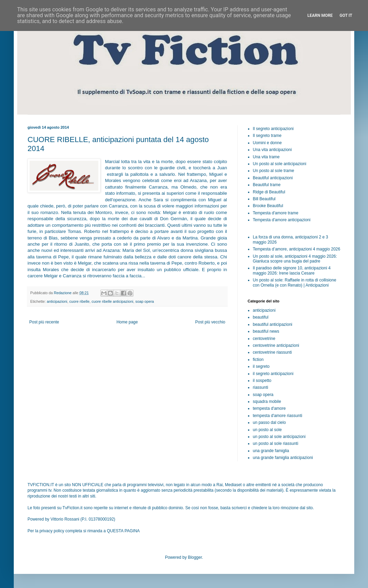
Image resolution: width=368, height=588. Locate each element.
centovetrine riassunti (272, 352)
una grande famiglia (271, 451)
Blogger (195, 557)
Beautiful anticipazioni (273, 178)
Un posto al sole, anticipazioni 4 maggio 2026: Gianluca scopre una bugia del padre (295, 259)
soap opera (145, 301)
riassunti (261, 387)
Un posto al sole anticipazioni (279, 164)
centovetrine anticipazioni (276, 345)
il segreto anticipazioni (273, 374)
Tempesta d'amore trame (275, 213)
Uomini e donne (267, 143)
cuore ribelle (79, 301)
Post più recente (44, 322)
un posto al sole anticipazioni (279, 437)
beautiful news (266, 331)
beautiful (261, 317)
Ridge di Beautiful (269, 192)
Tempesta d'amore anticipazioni (282, 220)
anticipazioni (57, 301)
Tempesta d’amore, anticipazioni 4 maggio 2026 (296, 249)
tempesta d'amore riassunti (278, 416)
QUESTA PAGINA (123, 531)
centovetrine (264, 339)
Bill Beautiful (264, 199)
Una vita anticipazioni (272, 150)
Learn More (320, 15)
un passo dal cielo (269, 423)
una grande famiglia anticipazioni (283, 458)
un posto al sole (267, 430)
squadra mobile (267, 402)
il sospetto (262, 381)
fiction (258, 360)
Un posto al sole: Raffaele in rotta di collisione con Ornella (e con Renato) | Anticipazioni (295, 282)
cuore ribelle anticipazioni (112, 301)
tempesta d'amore (269, 408)
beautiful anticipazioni (273, 324)
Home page (127, 322)
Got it (346, 15)
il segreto (261, 366)
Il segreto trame (267, 136)
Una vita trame (266, 157)
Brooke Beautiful (268, 206)
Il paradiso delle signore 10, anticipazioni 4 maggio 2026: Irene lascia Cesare (292, 270)
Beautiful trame (267, 185)
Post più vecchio (210, 322)
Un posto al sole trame (273, 171)
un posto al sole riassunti (275, 443)
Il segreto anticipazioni (273, 129)
